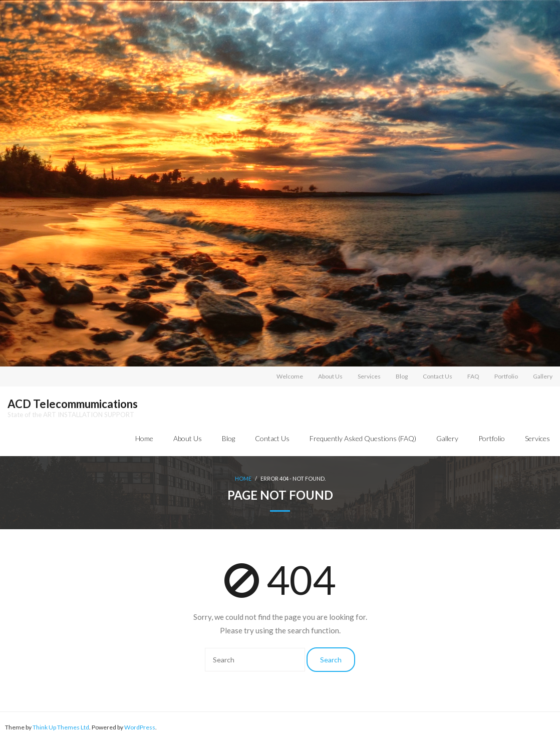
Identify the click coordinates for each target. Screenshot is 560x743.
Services (369, 376)
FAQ (473, 376)
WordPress (140, 727)
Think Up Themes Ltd (61, 727)
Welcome (290, 376)
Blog (402, 376)
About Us (330, 376)
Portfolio (506, 376)
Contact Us (438, 376)
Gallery (543, 376)
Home (144, 438)
